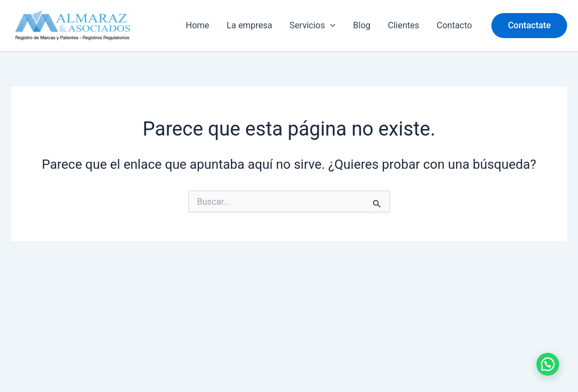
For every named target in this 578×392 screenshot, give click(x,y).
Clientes (404, 25)
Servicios (313, 26)
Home (197, 25)
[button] (529, 26)
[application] (330, 26)
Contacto (455, 25)
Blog (362, 25)
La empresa (250, 25)
